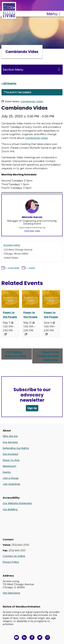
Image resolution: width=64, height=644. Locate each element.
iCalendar (32, 268)
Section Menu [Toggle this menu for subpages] (31, 70)
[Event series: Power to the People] (5, 334)
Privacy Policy (11, 562)
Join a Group (11, 478)
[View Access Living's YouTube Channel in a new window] (17, 638)
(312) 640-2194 (32, 231)
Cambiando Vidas (36, 138)
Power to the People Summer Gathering (48, 356)
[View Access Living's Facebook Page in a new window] (32, 638)
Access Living (12, 245)
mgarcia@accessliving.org (32, 227)
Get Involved (10, 454)
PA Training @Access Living (15, 354)
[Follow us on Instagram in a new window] (48, 638)
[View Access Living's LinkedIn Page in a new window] (24, 638)
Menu (53, 14)
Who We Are (10, 436)
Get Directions (11, 593)
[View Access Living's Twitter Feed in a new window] (40, 638)
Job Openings (11, 484)
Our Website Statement (17, 503)
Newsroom (9, 466)
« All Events (9, 83)
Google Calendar (14, 268)
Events (7, 472)
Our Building (10, 509)
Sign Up (32, 408)
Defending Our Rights (16, 448)
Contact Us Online (14, 556)
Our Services (10, 442)
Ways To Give (11, 460)
